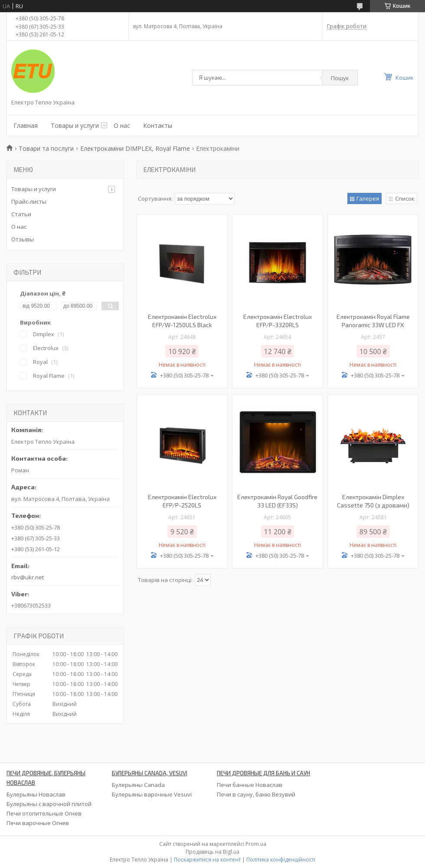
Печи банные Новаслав (250, 785)
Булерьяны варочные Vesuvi (152, 794)
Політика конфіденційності (281, 860)
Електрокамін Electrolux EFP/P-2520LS (182, 501)
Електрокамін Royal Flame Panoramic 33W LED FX (373, 321)
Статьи (21, 214)
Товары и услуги (75, 125)
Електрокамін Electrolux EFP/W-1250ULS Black (182, 321)
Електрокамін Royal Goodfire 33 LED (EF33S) (277, 501)
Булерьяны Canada (138, 785)
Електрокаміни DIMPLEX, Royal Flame (135, 148)
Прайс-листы (29, 202)
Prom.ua (256, 844)
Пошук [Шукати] (340, 78)
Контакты (158, 125)
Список (405, 198)
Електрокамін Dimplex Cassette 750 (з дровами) (373, 501)
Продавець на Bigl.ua (212, 852)
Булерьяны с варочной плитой (49, 804)
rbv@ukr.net (28, 577)
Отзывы (23, 239)
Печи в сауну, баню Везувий (256, 794)
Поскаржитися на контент (207, 860)
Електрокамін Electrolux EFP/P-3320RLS (278, 321)
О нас (122, 125)
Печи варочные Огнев (38, 823)
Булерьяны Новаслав (36, 794)
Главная (26, 125)
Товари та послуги (46, 148)
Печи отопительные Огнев (44, 813)
